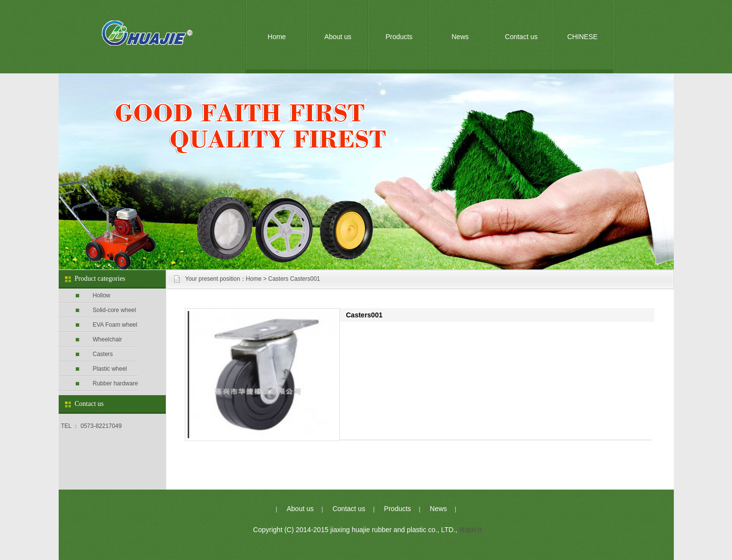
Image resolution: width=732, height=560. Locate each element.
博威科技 (471, 530)
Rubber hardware (116, 383)
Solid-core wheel (115, 310)
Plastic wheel (110, 369)
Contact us (521, 37)
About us (338, 37)
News (460, 37)
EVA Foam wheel (115, 325)
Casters (103, 354)
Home (277, 37)
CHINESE (582, 37)
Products (399, 37)
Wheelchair (108, 339)
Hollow (102, 295)
